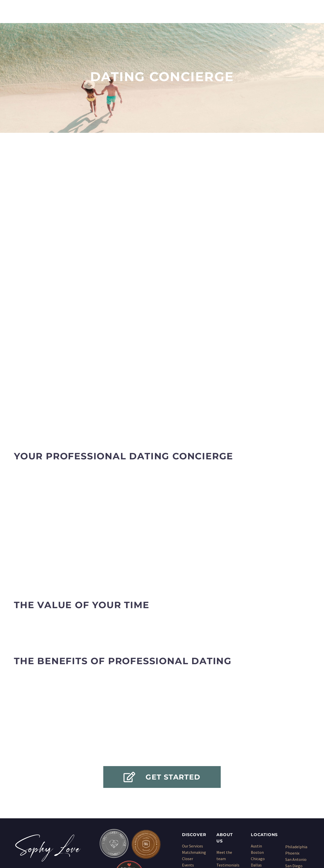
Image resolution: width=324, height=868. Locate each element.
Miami (256, 810)
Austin (256, 759)
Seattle (292, 792)
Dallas (256, 779)
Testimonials (228, 779)
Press (221, 785)
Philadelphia (296, 760)
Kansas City (261, 798)
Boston (257, 766)
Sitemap (224, 798)
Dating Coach (194, 798)
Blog (221, 791)
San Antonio (296, 773)
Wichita (292, 811)
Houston (258, 791)
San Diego (294, 779)
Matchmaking (194, 766)
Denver (257, 785)
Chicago (258, 772)
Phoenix (292, 767)
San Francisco (297, 786)
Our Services (193, 759)
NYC (254, 817)
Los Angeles (261, 804)
